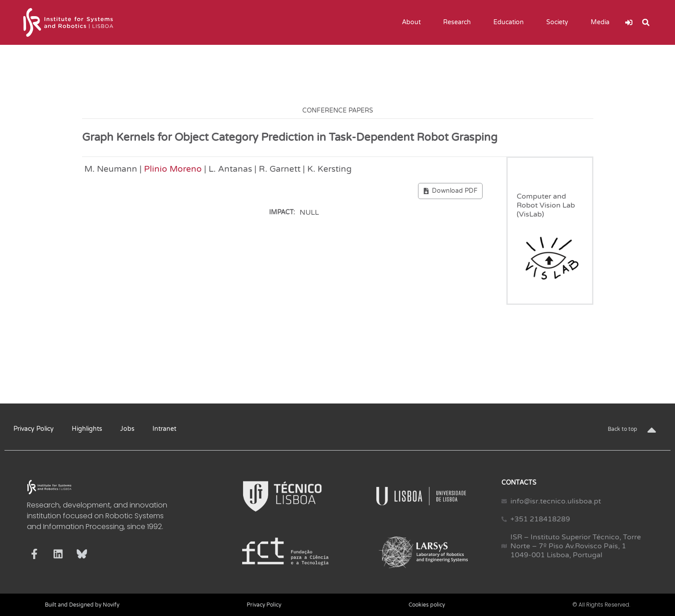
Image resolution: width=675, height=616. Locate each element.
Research (459, 22)
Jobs (127, 429)
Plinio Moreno (173, 169)
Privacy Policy (34, 429)
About (414, 22)
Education (511, 22)
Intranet (164, 429)
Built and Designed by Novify (82, 605)
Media (602, 22)
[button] (646, 22)
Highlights (87, 429)
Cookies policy (427, 605)
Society (560, 22)
